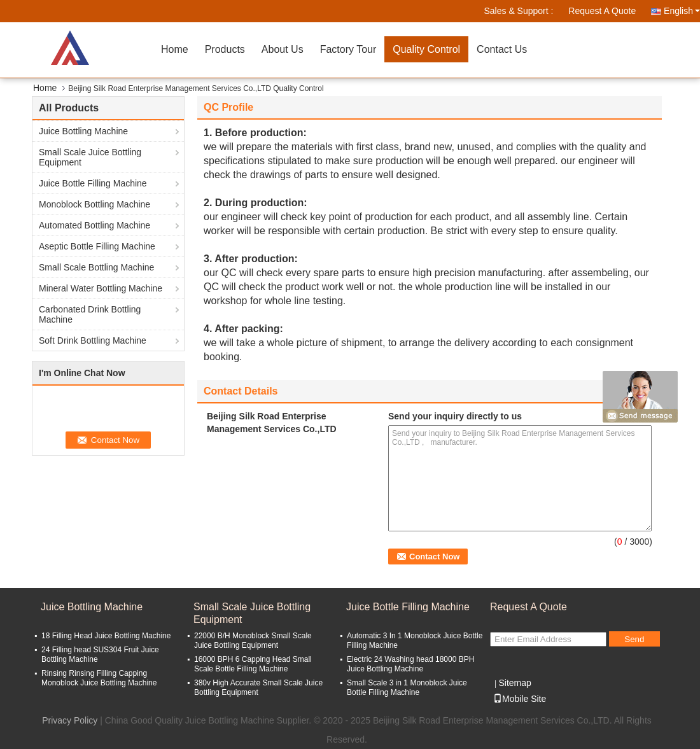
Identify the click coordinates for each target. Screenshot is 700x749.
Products (225, 49)
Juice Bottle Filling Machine (93, 183)
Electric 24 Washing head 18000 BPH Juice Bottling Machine (410, 664)
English (682, 11)
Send (634, 639)
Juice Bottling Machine (83, 131)
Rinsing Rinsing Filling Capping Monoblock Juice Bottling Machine (99, 678)
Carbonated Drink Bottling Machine (90, 314)
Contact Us (502, 49)
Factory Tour (348, 49)
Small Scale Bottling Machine (96, 267)
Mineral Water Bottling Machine (101, 288)
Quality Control (426, 49)
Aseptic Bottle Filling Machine (97, 246)
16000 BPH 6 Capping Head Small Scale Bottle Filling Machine (253, 664)
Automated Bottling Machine (94, 225)
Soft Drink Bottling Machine (93, 340)
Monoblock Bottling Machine (94, 204)
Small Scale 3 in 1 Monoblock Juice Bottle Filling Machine (407, 688)
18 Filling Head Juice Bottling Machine (106, 636)
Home (175, 49)
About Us (283, 49)
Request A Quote (602, 11)
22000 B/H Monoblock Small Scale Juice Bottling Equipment (253, 640)
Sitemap (514, 683)
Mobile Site (520, 699)
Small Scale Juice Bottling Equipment (90, 157)
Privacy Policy (70, 720)
